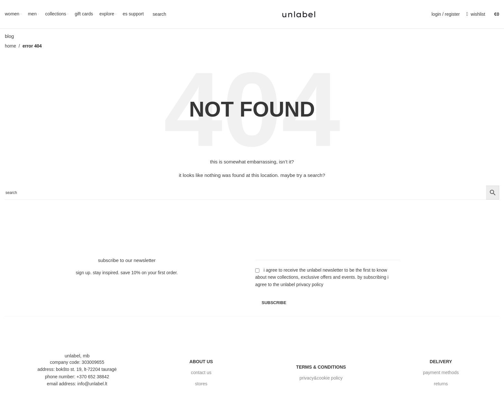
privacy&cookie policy (321, 378)
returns (441, 384)
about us (201, 362)
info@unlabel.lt (92, 384)
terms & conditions (321, 367)
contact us (201, 373)
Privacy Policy (310, 284)
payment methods (441, 373)
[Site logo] (299, 14)
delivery (441, 362)
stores (201, 384)
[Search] (158, 14)
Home (10, 46)
